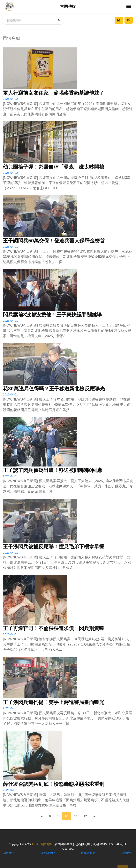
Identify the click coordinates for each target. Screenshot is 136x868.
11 (76, 816)
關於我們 (9, 853)
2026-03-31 (10, 790)
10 (66, 816)
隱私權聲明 (48, 853)
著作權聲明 (88, 853)
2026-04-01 (10, 247)
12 (85, 816)
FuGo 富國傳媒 (42, 844)
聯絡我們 (127, 853)
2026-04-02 (10, 99)
